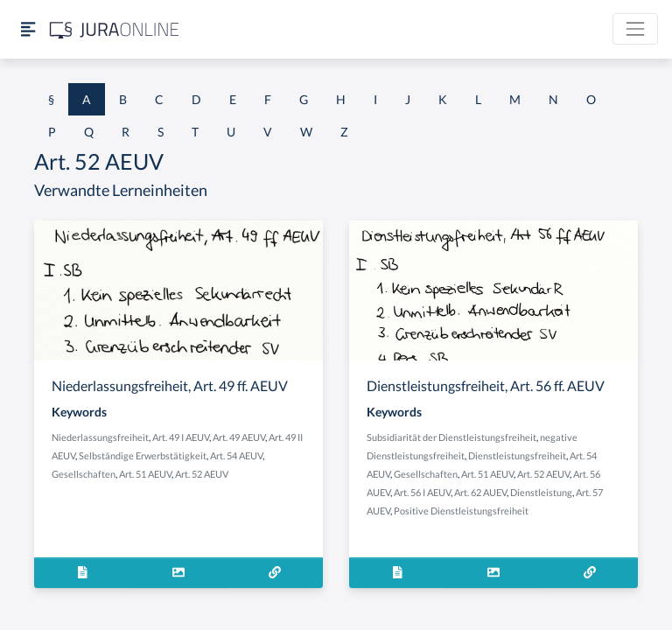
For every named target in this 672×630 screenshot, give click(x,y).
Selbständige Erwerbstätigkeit (143, 455)
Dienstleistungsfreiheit (517, 455)
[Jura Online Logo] (115, 29)
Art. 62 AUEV (480, 492)
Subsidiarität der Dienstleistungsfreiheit (451, 437)
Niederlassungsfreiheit (100, 437)
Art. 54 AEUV (236, 455)
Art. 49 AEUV (239, 437)
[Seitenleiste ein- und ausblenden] (28, 29)
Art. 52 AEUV (202, 474)
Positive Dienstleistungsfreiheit (461, 511)
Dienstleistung (541, 492)
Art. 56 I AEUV (422, 492)
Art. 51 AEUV (145, 474)
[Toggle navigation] (635, 29)
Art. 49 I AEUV (181, 437)
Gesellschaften (84, 474)
